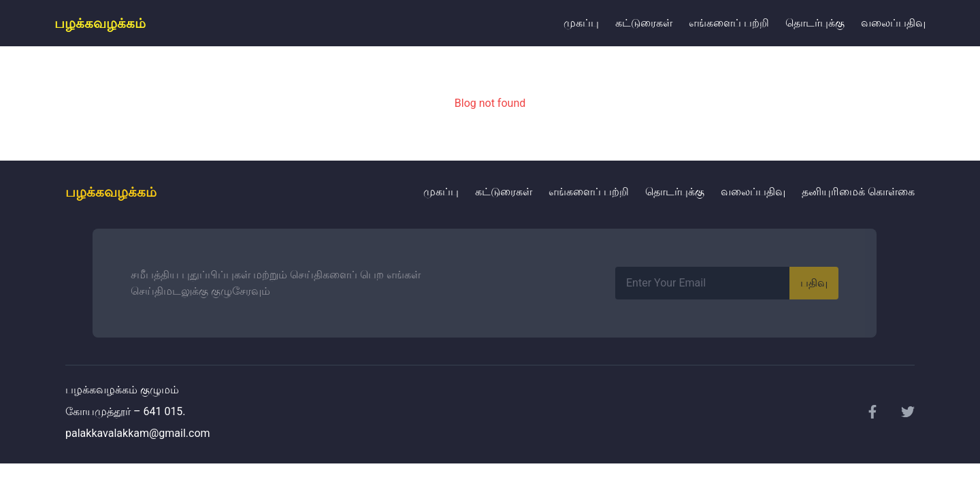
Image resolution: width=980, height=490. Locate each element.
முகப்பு (581, 23)
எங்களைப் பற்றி (729, 23)
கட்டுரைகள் (644, 23)
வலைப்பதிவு (893, 23)
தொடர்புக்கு (815, 23)
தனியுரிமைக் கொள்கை (858, 192)
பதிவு (814, 283)
